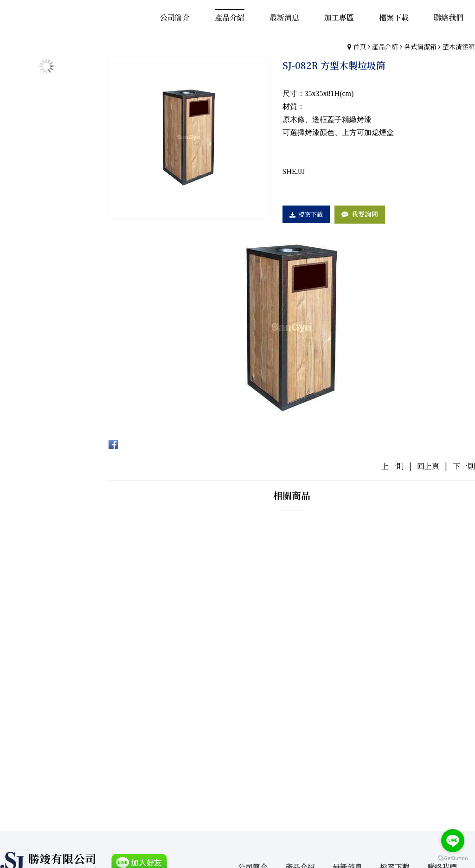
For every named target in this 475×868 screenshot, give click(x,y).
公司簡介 (252, 717)
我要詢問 (365, 214)
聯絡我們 (443, 717)
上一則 (392, 466)
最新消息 (348, 717)
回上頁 (428, 466)
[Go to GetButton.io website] (453, 858)
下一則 (464, 466)
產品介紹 (385, 46)
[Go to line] (453, 841)
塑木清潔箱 (459, 46)
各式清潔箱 (420, 46)
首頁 (359, 46)
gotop (237, 816)
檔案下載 (311, 214)
